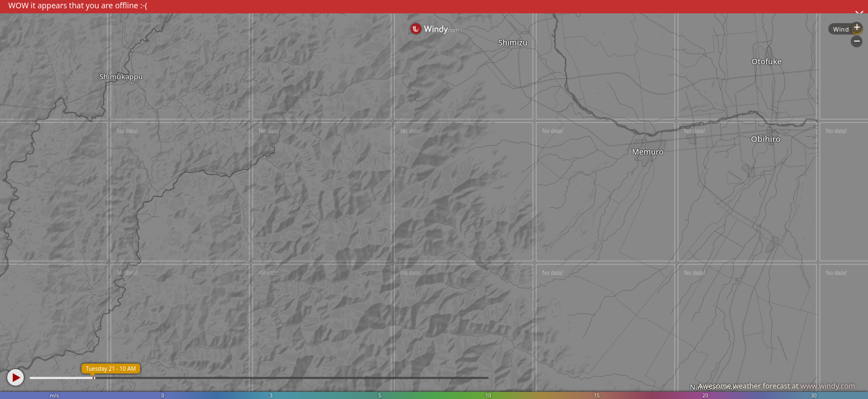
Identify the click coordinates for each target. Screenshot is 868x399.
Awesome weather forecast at (777, 386)
